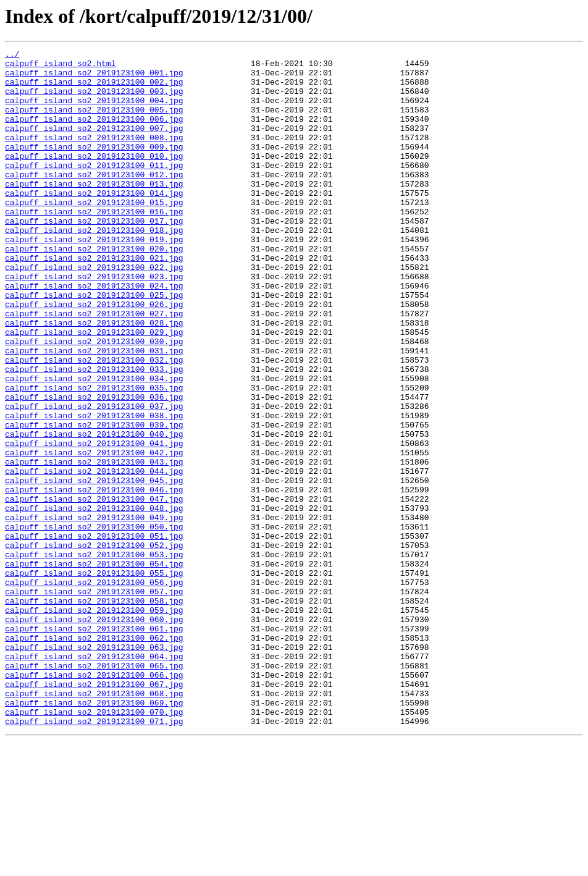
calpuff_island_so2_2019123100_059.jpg (94, 723)
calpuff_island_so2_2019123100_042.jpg (94, 534)
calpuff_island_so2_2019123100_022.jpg (94, 311)
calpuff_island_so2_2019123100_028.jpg (94, 378)
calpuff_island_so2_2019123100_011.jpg (94, 189)
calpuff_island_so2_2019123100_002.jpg (94, 89)
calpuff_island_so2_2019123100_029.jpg (94, 389)
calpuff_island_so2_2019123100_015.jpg (94, 234)
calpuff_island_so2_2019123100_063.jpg (94, 767)
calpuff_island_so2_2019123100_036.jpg (94, 467)
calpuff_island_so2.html (60, 67)
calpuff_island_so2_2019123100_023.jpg (94, 322)
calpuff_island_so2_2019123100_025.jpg (94, 345)
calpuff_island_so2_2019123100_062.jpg (94, 756)
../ (12, 56)
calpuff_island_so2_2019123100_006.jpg (94, 133)
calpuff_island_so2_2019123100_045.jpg (94, 567)
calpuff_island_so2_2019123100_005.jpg (94, 122)
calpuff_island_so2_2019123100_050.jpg (94, 623)
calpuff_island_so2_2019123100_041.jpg (94, 523)
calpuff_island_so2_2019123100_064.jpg (94, 778)
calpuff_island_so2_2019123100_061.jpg (94, 745)
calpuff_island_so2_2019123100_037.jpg (94, 478)
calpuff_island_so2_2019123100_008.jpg (94, 156)
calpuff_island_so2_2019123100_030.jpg (94, 400)
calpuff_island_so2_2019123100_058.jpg (94, 712)
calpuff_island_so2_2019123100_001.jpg (94, 78)
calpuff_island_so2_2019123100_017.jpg (94, 256)
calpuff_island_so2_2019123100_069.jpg (94, 834)
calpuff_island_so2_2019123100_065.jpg (94, 790)
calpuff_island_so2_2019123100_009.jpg (94, 167)
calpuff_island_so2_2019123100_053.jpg (94, 656)
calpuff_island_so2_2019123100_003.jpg (94, 100)
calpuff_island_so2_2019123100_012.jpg (94, 200)
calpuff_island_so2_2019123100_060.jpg (94, 734)
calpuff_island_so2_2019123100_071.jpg (94, 856)
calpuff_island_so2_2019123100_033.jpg (94, 434)
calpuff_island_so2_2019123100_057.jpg (94, 701)
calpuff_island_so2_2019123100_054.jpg (94, 667)
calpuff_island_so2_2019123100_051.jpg (94, 634)
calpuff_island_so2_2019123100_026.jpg (94, 356)
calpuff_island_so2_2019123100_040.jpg (94, 512)
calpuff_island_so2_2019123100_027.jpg (94, 367)
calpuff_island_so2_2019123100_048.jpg (94, 600)
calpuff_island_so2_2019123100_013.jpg (94, 211)
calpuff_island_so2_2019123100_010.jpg (94, 178)
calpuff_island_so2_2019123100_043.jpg (94, 545)
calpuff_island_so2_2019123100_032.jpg (94, 423)
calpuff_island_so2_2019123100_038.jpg (94, 489)
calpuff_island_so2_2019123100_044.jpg (94, 556)
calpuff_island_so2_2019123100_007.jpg (94, 145)
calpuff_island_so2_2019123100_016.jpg (94, 245)
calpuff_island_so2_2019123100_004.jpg (94, 111)
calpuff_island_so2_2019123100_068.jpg (94, 823)
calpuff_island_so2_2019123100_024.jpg (94, 334)
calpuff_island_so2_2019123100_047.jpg (94, 589)
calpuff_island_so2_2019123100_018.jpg (94, 267)
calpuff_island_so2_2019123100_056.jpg (94, 689)
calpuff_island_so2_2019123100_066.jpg (94, 801)
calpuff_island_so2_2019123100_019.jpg (94, 278)
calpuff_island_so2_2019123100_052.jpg (94, 645)
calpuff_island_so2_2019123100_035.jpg (94, 456)
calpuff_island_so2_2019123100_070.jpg (94, 845)
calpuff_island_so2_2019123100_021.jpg (94, 300)
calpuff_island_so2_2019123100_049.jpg (94, 612)
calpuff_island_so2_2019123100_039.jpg (94, 500)
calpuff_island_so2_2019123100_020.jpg (94, 289)
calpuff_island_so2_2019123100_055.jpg (94, 678)
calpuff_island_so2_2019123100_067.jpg (94, 812)
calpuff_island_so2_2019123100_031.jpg (94, 411)
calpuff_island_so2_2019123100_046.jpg (94, 578)
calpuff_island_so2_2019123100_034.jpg (94, 445)
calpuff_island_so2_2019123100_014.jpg (94, 222)
